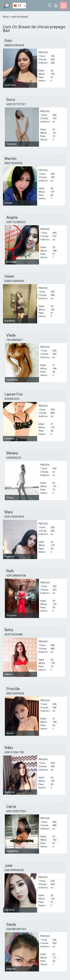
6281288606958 (16, 576)
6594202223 (12, 399)
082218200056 (13, 163)
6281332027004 (16, 811)
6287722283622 (16, 222)
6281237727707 (16, 104)
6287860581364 (16, 929)
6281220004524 (14, 517)
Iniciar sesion (56, 5)
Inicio (6, 17)
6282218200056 (14, 281)
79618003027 (15, 340)
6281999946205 (14, 870)
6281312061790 (14, 752)
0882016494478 (14, 45)
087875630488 (13, 635)
